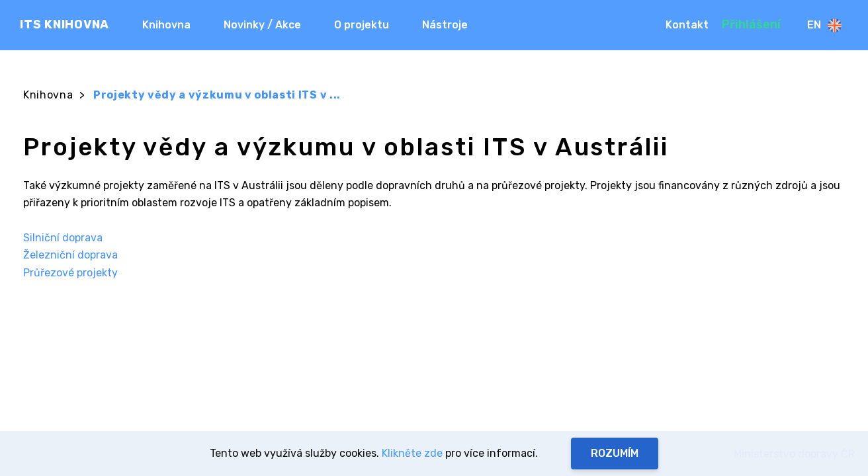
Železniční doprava (70, 255)
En (824, 25)
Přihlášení (751, 24)
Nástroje (445, 25)
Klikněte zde (412, 453)
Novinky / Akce (262, 25)
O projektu (362, 25)
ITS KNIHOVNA (65, 24)
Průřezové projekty (70, 273)
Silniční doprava (63, 238)
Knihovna (166, 25)
